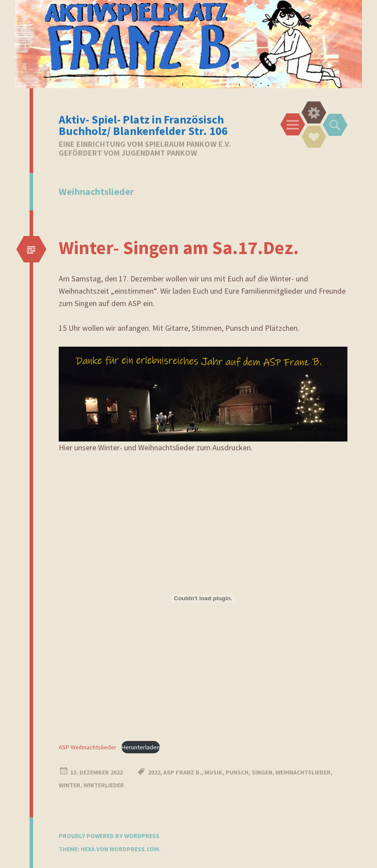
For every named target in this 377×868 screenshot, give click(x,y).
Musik (213, 772)
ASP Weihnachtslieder (88, 747)
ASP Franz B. (182, 772)
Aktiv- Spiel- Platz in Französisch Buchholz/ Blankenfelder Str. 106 (143, 125)
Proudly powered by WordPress (109, 836)
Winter (70, 785)
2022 (154, 772)
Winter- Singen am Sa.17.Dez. (179, 247)
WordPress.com (134, 849)
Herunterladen (141, 747)
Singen (262, 772)
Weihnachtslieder (303, 772)
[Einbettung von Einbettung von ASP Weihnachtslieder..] (203, 599)
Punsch (237, 772)
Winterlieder (104, 785)
